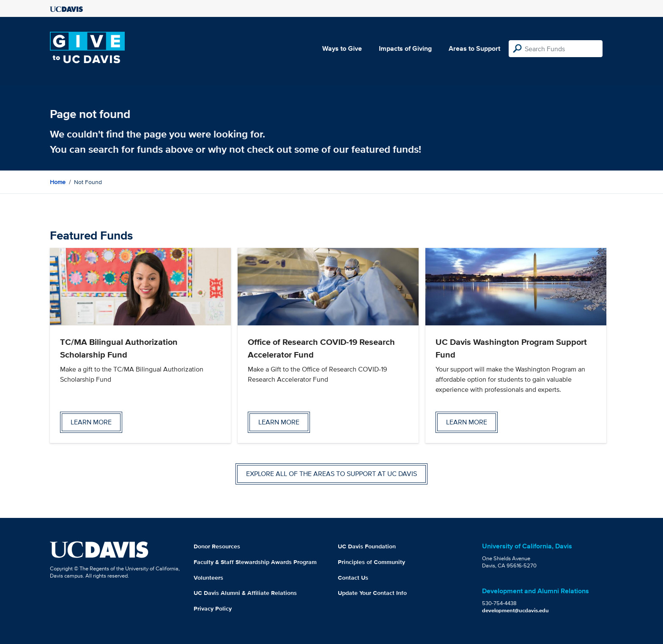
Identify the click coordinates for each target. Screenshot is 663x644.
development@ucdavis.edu (515, 610)
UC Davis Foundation (367, 546)
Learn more (91, 422)
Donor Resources (217, 546)
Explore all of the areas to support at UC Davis (331, 474)
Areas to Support (474, 48)
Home (58, 182)
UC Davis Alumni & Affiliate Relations (245, 593)
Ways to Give (342, 48)
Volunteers (208, 578)
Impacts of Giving (405, 48)
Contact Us (353, 578)
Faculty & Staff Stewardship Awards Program (255, 562)
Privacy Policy (213, 608)
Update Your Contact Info (372, 593)
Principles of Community (371, 562)
